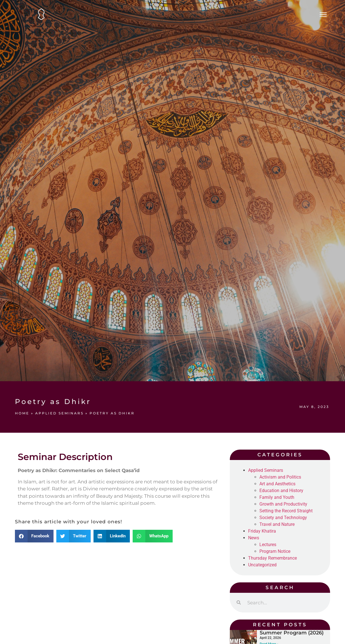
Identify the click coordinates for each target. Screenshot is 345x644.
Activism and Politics (280, 477)
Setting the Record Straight (286, 511)
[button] (34, 536)
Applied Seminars (59, 413)
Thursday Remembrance (272, 558)
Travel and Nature (277, 524)
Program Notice (275, 551)
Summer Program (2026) (292, 633)
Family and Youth (277, 497)
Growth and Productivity (283, 504)
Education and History (281, 491)
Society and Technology (283, 518)
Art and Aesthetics (277, 484)
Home (22, 413)
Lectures (268, 545)
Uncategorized (262, 565)
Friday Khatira (262, 531)
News (254, 538)
